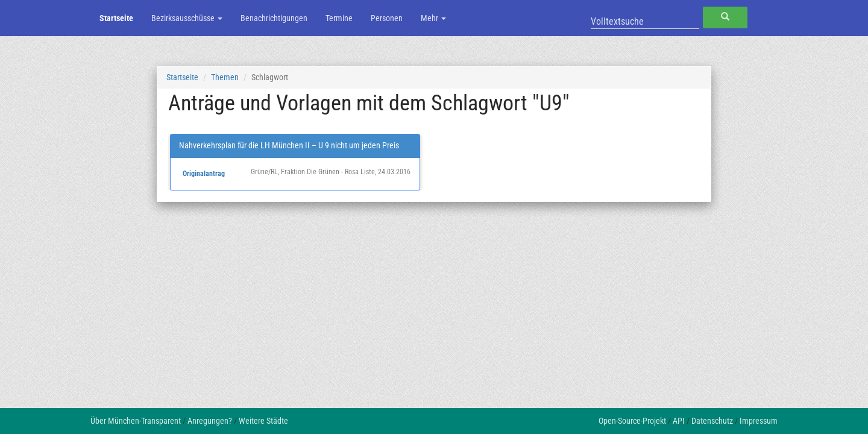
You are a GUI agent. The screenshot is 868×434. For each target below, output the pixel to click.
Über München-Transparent (136, 421)
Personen (387, 18)
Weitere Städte (263, 421)
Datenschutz (712, 421)
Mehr (433, 18)
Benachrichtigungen (274, 18)
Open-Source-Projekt (632, 421)
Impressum (759, 421)
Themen (225, 77)
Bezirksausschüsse (187, 18)
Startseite (116, 18)
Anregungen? (210, 421)
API (679, 421)
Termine (339, 18)
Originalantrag (204, 174)
